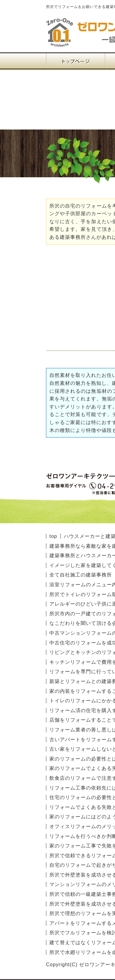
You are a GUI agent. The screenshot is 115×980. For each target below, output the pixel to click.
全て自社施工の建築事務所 (81, 575)
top (53, 536)
